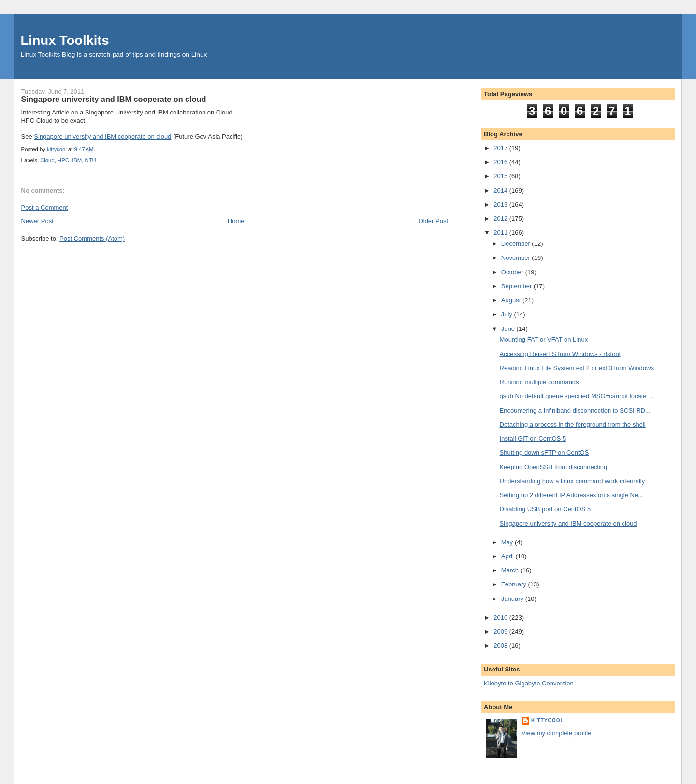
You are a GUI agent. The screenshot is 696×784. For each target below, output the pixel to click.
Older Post (433, 221)
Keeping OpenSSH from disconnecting (554, 467)
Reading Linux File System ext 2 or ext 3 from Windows (577, 368)
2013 (501, 205)
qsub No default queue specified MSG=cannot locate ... (577, 396)
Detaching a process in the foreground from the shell (573, 424)
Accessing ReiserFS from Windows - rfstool (560, 354)
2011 (501, 233)
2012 (501, 219)
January (513, 599)
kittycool (548, 720)
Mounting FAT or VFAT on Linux (544, 339)
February (515, 584)
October (513, 272)
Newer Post (37, 221)
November (517, 258)
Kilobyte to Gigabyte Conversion (529, 683)
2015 (501, 176)
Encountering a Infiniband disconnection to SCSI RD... (575, 410)
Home (236, 221)
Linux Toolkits (65, 40)
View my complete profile (556, 733)
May (508, 542)
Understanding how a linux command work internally (573, 481)
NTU (91, 160)
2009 (501, 632)
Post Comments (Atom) (92, 238)
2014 (501, 191)
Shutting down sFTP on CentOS (544, 452)
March (511, 570)
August (512, 300)
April (508, 556)
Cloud (47, 160)
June (509, 329)
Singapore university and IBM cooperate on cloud (102, 136)
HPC (63, 160)
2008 (501, 646)
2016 (501, 162)
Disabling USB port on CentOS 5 (545, 509)
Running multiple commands (539, 382)
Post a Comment (45, 207)
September (517, 286)
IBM (77, 160)
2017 (501, 148)
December (517, 244)
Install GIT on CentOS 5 (533, 438)
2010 (501, 618)
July (508, 314)
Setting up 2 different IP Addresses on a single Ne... (572, 495)
